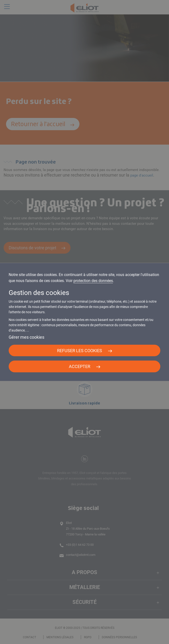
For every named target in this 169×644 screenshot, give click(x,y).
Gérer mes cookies (26, 337)
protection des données (93, 281)
